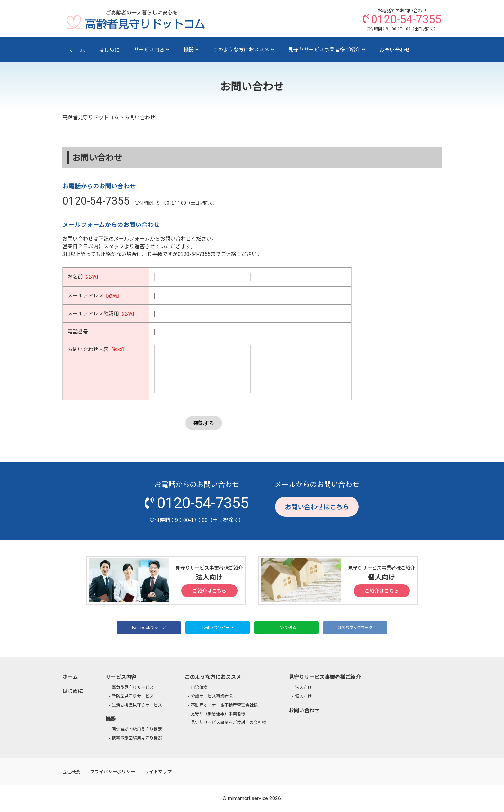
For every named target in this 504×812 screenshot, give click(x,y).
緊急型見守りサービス (133, 687)
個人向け (303, 696)
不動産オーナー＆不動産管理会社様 (224, 705)
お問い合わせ (395, 50)
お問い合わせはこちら (317, 507)
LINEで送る (286, 627)
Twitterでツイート (218, 627)
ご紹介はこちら (209, 591)
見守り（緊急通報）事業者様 (218, 713)
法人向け (303, 687)
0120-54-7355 (96, 201)
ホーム (77, 50)
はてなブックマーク (355, 627)
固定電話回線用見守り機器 (137, 729)
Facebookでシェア (149, 627)
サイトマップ (158, 771)
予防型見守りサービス (133, 696)
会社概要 (71, 771)
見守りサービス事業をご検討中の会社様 (229, 722)
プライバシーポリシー (113, 771)
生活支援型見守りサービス (137, 705)
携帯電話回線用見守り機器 (137, 738)
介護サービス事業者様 (212, 696)
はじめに (109, 50)
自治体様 (199, 687)
